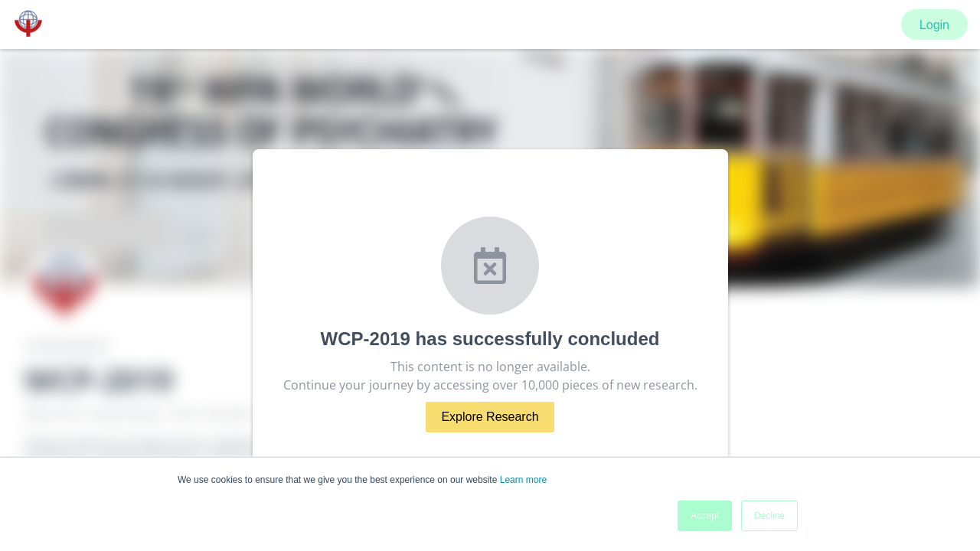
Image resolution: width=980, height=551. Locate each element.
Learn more (523, 480)
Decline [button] (769, 516)
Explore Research (490, 417)
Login (934, 25)
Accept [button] (705, 516)
